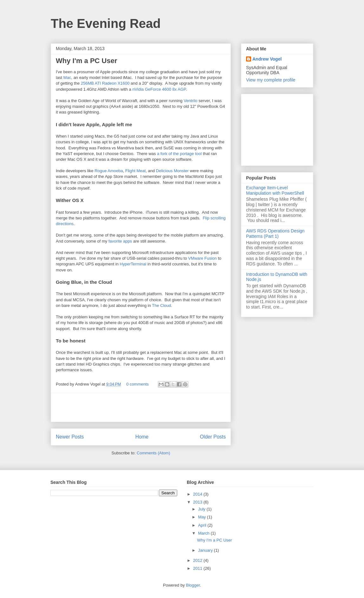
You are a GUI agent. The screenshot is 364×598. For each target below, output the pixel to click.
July (202, 509)
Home (142, 437)
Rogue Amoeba (109, 171)
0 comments (137, 384)
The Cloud (161, 305)
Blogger (193, 585)
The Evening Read (106, 23)
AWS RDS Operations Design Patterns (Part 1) (275, 234)
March (205, 533)
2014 (198, 494)
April (203, 525)
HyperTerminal (133, 264)
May (203, 517)
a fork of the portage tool (179, 154)
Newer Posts (70, 437)
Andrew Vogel (267, 59)
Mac (67, 78)
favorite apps (120, 241)
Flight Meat (135, 171)
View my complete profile (271, 80)
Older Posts (213, 437)
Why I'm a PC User (87, 61)
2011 (198, 568)
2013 (198, 502)
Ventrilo (190, 101)
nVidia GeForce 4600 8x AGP (159, 89)
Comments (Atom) (153, 453)
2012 (198, 560)
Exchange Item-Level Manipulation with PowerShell (275, 190)
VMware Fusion (202, 258)
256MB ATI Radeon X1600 (105, 83)
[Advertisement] (141, 407)
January (206, 550)
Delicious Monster (172, 171)
